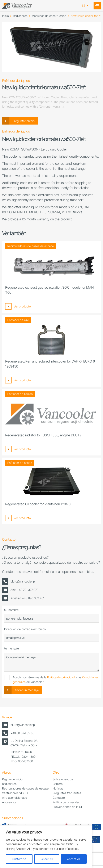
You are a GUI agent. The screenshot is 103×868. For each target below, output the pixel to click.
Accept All (74, 859)
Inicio (5, 16)
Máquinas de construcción (49, 16)
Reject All (47, 859)
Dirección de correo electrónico (25, 629)
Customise (19, 859)
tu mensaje (12, 648)
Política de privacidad (61, 677)
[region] (46, 847)
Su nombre (11, 610)
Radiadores (20, 16)
